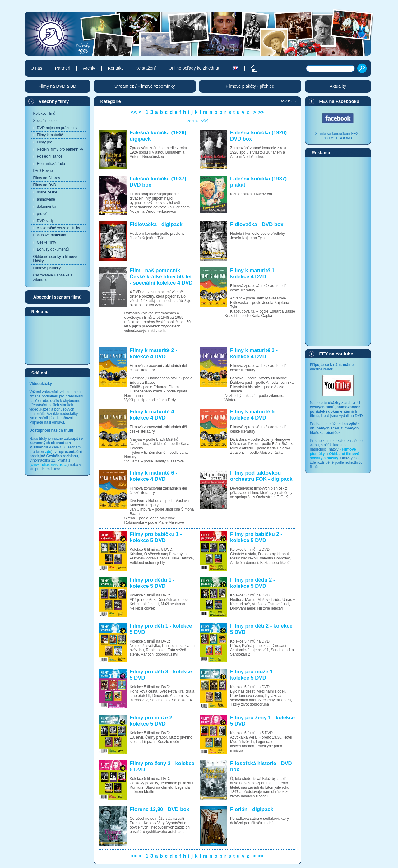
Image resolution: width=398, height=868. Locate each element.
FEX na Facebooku (339, 101)
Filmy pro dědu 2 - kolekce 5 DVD (253, 583)
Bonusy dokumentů (53, 249)
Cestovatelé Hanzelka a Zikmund (53, 277)
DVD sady (45, 221)
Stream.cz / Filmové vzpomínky (145, 86)
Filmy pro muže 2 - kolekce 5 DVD (153, 721)
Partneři (63, 68)
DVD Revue (43, 171)
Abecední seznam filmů (58, 297)
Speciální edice (46, 121)
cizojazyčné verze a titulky (59, 228)
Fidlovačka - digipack (156, 224)
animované (46, 199)
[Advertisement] (58, 340)
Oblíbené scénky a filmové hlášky (55, 259)
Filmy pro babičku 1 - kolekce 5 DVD (156, 537)
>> (261, 112)
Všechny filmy (54, 101)
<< (134, 112)
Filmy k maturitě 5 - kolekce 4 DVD (254, 415)
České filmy (47, 242)
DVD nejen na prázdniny (57, 128)
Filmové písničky (47, 268)
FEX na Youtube (336, 354)
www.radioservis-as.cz (49, 465)
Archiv (89, 68)
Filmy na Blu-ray (47, 178)
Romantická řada (51, 164)
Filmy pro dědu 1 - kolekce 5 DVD (152, 583)
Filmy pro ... (47, 142)
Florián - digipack (252, 809)
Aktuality (338, 86)
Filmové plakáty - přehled (250, 86)
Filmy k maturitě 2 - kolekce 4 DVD (153, 353)
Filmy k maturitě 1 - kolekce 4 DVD (254, 274)
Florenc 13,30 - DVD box (160, 809)
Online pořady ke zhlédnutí (194, 68)
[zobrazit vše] (197, 121)
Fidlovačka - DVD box (257, 224)
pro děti (43, 214)
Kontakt (115, 68)
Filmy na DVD (45, 185)
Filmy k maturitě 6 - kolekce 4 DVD (153, 476)
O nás (37, 68)
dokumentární (48, 207)
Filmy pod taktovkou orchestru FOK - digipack (261, 476)
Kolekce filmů (44, 114)
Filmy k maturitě (50, 135)
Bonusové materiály (50, 235)
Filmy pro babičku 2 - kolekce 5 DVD (256, 537)
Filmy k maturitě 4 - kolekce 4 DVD (153, 415)
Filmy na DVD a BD (57, 86)
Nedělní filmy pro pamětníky (60, 149)
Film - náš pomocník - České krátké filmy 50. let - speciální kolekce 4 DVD (161, 277)
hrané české (47, 192)
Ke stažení (146, 68)
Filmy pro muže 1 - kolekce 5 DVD (253, 675)
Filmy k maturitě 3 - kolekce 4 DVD (254, 353)
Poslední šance (50, 156)
